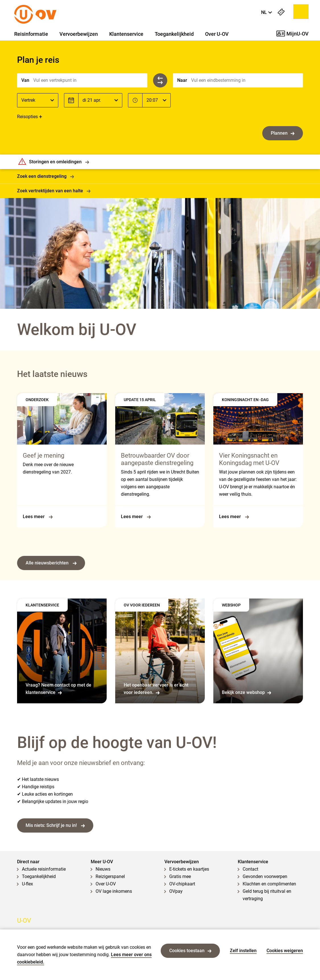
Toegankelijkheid (174, 34)
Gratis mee (180, 876)
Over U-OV (217, 34)
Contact (250, 869)
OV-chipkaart (182, 884)
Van (25, 80)
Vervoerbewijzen (79, 34)
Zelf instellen (243, 951)
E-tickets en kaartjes (189, 869)
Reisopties (27, 117)
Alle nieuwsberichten (51, 563)
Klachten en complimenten (269, 884)
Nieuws (103, 869)
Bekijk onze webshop (246, 692)
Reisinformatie (31, 34)
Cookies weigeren (285, 951)
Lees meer (38, 517)
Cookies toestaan (190, 951)
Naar (182, 80)
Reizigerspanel (110, 876)
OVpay (176, 891)
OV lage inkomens (114, 891)
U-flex (27, 884)
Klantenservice (126, 34)
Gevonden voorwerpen (265, 876)
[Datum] (100, 100)
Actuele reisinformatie (44, 869)
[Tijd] (156, 100)
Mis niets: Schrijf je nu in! (55, 825)
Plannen (283, 133)
